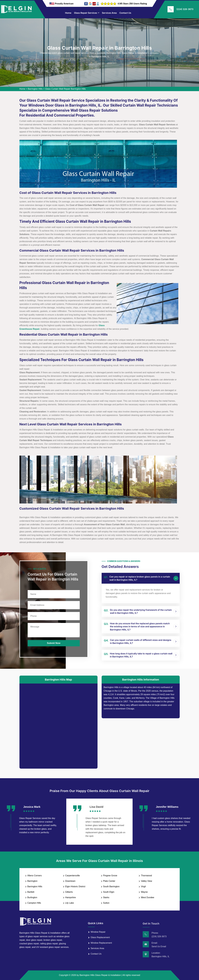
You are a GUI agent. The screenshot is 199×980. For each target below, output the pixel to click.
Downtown (70, 881)
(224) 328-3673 (185, 9)
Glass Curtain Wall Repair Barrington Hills (65, 89)
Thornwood (146, 876)
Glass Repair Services (86, 13)
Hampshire (70, 897)
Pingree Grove (110, 876)
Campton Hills (34, 903)
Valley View (146, 881)
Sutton (106, 903)
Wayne (144, 892)
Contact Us (125, 13)
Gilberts (69, 892)
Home (68, 13)
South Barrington (111, 886)
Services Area (109, 13)
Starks (106, 897)
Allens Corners (35, 876)
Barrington (32, 881)
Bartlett (31, 892)
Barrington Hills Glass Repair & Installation (100, 975)
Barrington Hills (35, 89)
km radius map (58, 724)
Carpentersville (73, 876)
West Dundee (148, 897)
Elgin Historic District (75, 886)
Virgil (143, 886)
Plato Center (109, 881)
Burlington (32, 897)
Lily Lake (70, 903)
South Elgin (109, 892)
